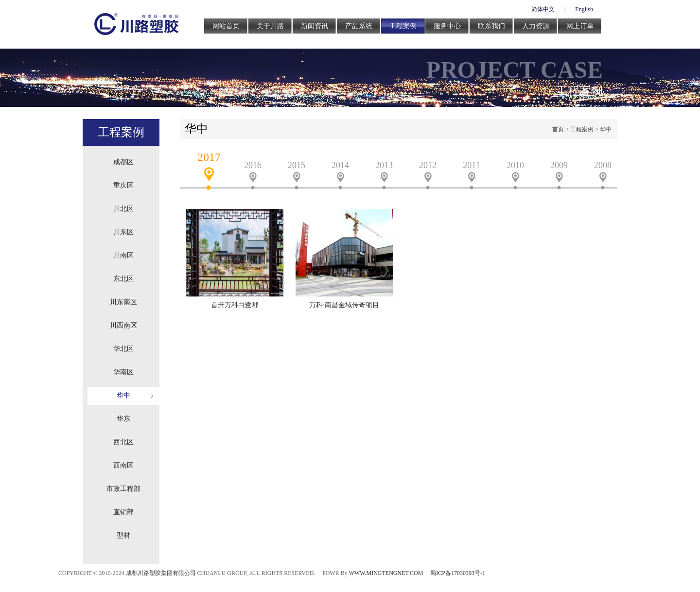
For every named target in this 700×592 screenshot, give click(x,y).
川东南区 (123, 302)
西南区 (123, 465)
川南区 (123, 255)
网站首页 (226, 26)
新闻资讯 (315, 26)
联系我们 (491, 26)
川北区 (123, 209)
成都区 (123, 162)
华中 (123, 395)
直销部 (123, 512)
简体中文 (543, 9)
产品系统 (359, 26)
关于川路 (270, 26)
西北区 (123, 442)
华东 (123, 419)
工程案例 (403, 26)
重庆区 (123, 185)
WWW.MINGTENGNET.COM (386, 573)
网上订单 (580, 26)
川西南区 (123, 325)
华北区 (123, 349)
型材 (123, 535)
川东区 (123, 232)
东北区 (123, 279)
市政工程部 (123, 489)
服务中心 (447, 26)
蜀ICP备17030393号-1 (458, 573)
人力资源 (536, 26)
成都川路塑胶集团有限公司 (161, 573)
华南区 (123, 372)
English (584, 9)
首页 (558, 129)
